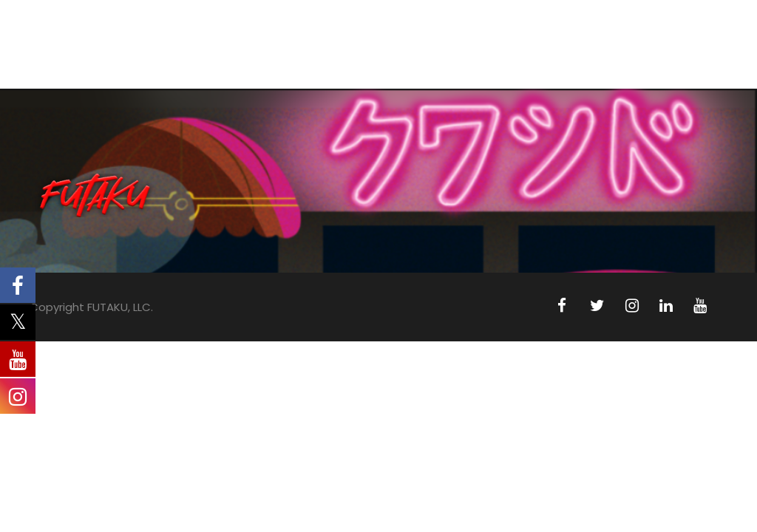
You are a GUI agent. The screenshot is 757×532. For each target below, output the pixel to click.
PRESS (588, 57)
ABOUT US (182, 57)
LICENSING (516, 57)
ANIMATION (268, 57)
